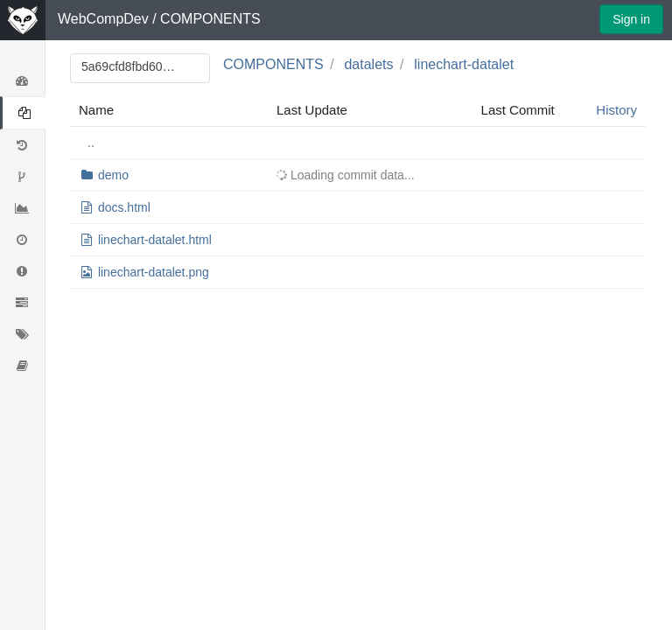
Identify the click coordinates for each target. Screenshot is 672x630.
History (616, 110)
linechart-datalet (464, 64)
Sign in (631, 19)
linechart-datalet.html (155, 240)
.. (91, 143)
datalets (368, 64)
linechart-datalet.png (154, 272)
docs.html (124, 207)
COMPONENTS (210, 19)
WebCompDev (103, 19)
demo (113, 175)
